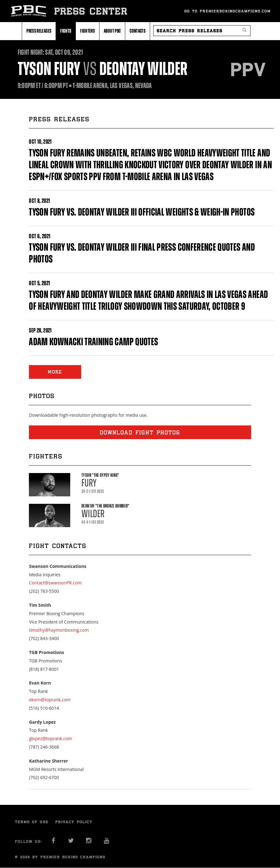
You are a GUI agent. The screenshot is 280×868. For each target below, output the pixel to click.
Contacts (138, 31)
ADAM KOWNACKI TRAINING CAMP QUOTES (93, 342)
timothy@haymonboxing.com (59, 630)
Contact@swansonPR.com (55, 583)
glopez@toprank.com (50, 738)
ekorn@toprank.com (50, 700)
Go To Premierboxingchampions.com (227, 11)
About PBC (112, 31)
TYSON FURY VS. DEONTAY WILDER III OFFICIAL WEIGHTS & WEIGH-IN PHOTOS (142, 212)
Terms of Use (32, 822)
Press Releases (39, 31)
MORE (55, 372)
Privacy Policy (74, 822)
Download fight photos (140, 432)
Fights (66, 31)
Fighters (87, 31)
